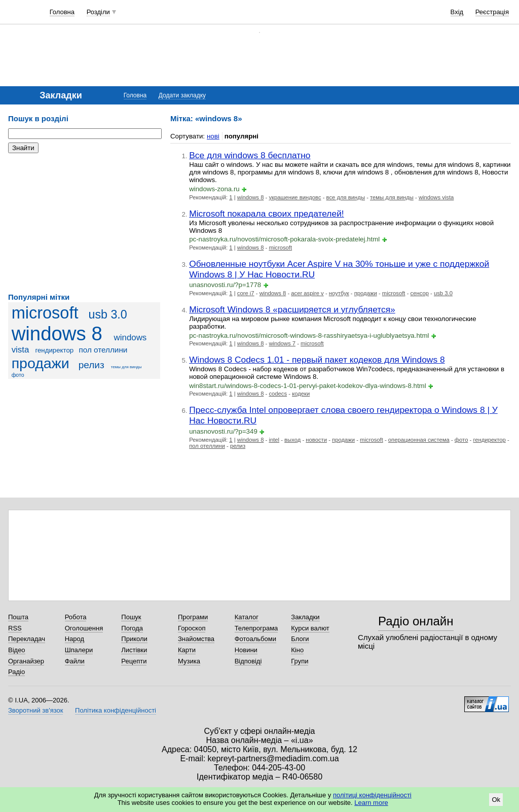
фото (18, 375)
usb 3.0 (107, 314)
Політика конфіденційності (116, 710)
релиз (91, 365)
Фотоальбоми (255, 639)
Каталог (247, 617)
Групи (300, 661)
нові (213, 136)
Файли (75, 661)
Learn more (371, 803)
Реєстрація (492, 12)
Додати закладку (182, 95)
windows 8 (57, 333)
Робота (76, 617)
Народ (75, 639)
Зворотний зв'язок (35, 710)
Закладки (305, 617)
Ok (496, 800)
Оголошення (84, 628)
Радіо (16, 672)
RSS (15, 628)
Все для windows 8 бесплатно (250, 155)
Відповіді (248, 661)
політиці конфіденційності (372, 795)
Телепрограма (256, 628)
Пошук (131, 617)
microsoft (45, 313)
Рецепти (134, 661)
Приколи (134, 639)
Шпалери (79, 650)
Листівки (134, 650)
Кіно (297, 650)
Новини (246, 650)
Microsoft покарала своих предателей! (267, 214)
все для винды (346, 197)
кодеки (301, 394)
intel (274, 440)
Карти (187, 650)
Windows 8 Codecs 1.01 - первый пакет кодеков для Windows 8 (317, 360)
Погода (132, 628)
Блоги (300, 639)
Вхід (457, 12)
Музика (189, 661)
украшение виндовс (295, 197)
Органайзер (26, 661)
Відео (17, 650)
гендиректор (54, 350)
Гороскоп (192, 628)
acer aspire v (307, 293)
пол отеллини (103, 350)
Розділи (98, 12)
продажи (41, 363)
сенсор (420, 293)
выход (292, 440)
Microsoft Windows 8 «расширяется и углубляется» (292, 309)
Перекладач (27, 639)
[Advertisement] (84, 223)
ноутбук (339, 293)
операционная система (419, 440)
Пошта (18, 617)
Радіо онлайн (416, 621)
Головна (62, 12)
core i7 (246, 293)
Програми (193, 617)
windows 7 (282, 343)
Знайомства (196, 639)
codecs (278, 394)
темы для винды (126, 367)
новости (316, 440)
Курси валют (310, 628)
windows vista (436, 197)
